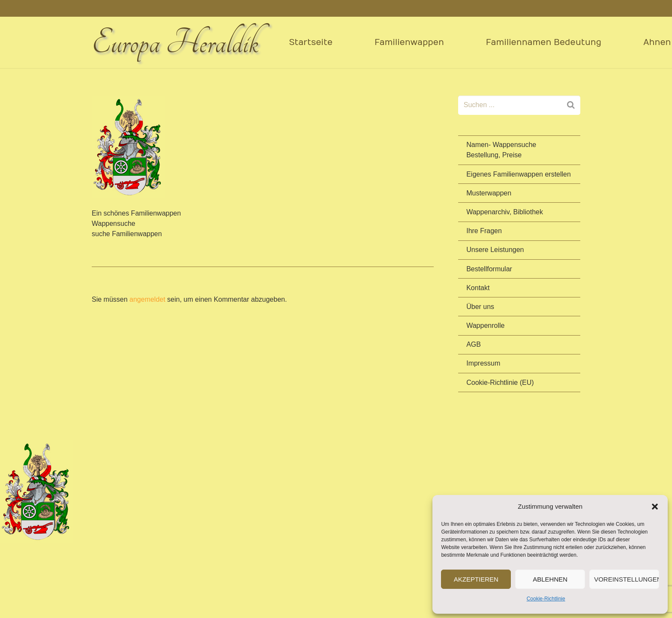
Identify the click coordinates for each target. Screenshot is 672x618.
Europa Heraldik (175, 43)
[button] (655, 507)
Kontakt (478, 288)
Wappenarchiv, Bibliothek (505, 212)
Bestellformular (489, 269)
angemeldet (147, 299)
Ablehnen (550, 579)
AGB (474, 344)
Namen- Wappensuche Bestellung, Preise (501, 150)
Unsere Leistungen (495, 250)
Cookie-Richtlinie (546, 599)
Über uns (480, 307)
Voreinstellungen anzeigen (627, 579)
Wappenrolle (485, 325)
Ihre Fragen (484, 231)
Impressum (483, 363)
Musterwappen (489, 193)
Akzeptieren (476, 579)
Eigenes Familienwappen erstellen (519, 174)
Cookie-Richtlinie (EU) (500, 382)
